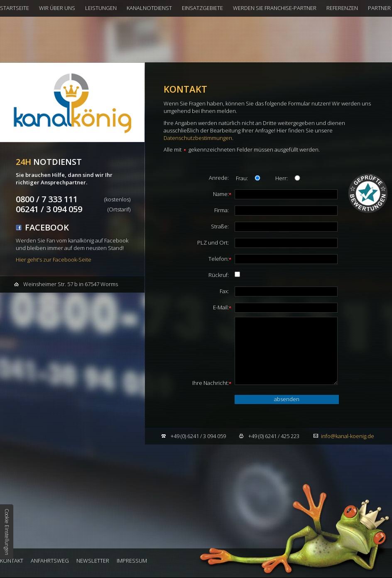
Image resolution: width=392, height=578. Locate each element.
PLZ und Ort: (213, 242)
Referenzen (342, 8)
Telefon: (219, 259)
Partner (379, 8)
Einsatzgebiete (202, 8)
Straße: (220, 226)
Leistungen (101, 8)
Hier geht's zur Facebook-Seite (54, 260)
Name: (221, 194)
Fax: (224, 291)
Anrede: (219, 178)
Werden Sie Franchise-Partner (275, 8)
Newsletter (93, 561)
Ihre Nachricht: (211, 383)
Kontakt (12, 561)
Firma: (222, 210)
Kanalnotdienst (149, 8)
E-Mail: (221, 307)
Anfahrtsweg (50, 561)
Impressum (132, 561)
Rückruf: (219, 275)
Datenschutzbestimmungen (198, 138)
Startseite (15, 8)
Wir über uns (57, 8)
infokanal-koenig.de (348, 436)
